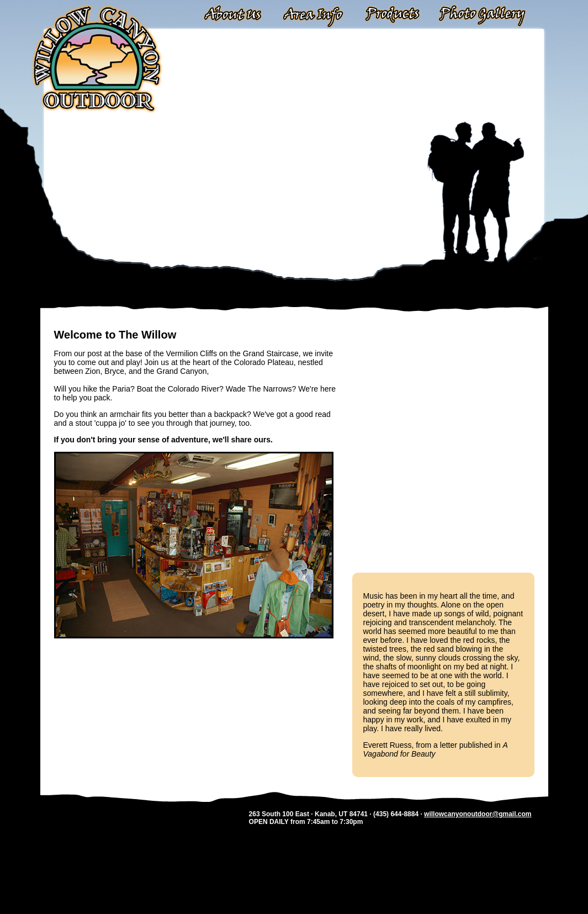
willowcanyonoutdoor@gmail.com (478, 814)
